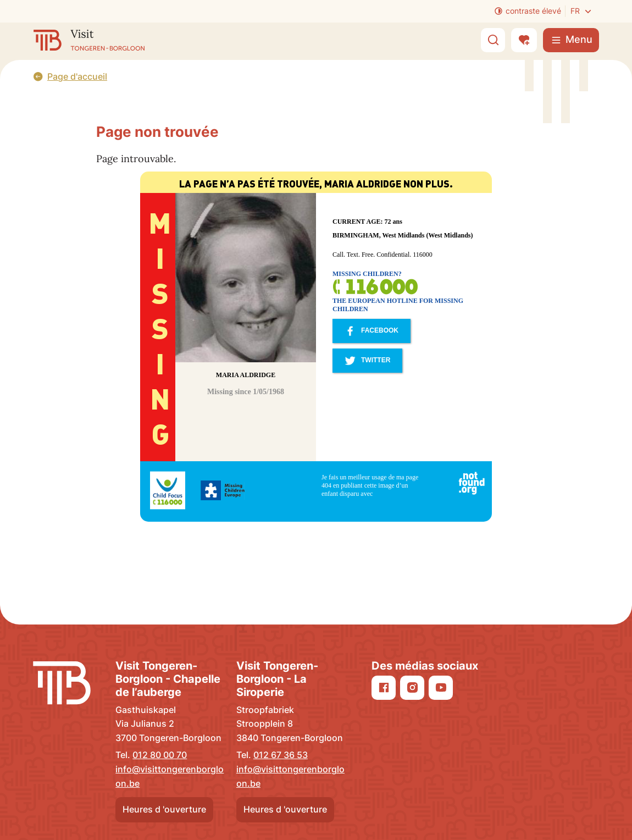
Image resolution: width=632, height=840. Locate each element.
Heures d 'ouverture (164, 809)
